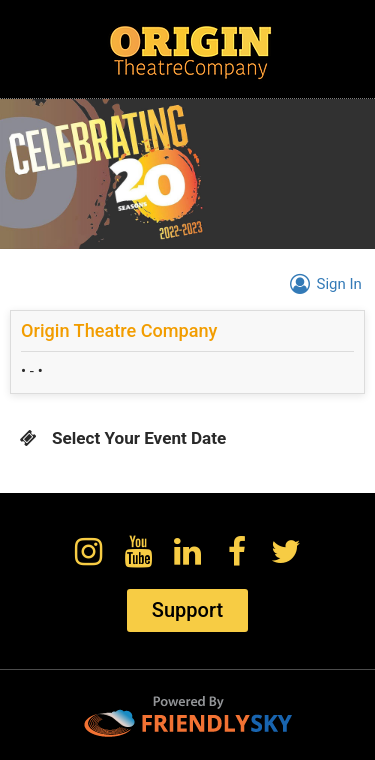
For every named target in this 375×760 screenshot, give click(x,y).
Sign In (322, 284)
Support (187, 610)
